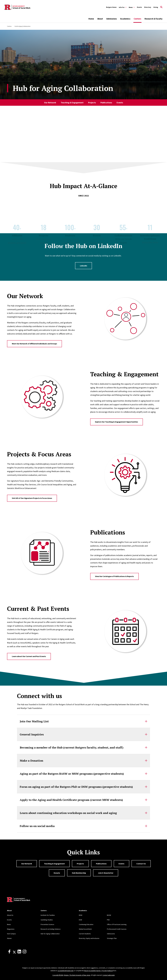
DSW (80, 920)
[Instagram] (24, 953)
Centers (137, 19)
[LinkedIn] (19, 953)
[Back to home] (19, 900)
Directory (148, 7)
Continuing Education (86, 924)
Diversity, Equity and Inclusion (89, 938)
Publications (106, 103)
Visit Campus (11, 934)
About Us (10, 915)
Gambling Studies (47, 920)
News (9, 924)
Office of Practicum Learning (117, 924)
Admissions (112, 19)
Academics (125, 19)
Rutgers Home (111, 7)
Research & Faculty (153, 19)
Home (91, 19)
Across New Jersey (150, 242)
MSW (81, 915)
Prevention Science (47, 924)
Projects (92, 103)
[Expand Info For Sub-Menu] (123, 7)
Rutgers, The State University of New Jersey (77, 975)
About (100, 19)
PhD (108, 920)
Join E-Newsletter (106, 873)
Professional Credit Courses (117, 929)
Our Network (50, 103)
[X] (14, 953)
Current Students (85, 934)
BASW (109, 915)
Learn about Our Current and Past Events (29, 656)
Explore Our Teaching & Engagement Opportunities (117, 422)
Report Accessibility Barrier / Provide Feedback (98, 971)
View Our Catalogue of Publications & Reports (114, 576)
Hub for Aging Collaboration (50, 934)
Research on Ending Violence (51, 929)
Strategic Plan (112, 938)
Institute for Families (48, 915)
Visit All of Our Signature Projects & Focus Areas (32, 498)
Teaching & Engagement (72, 103)
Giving (156, 7)
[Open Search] (161, 7)
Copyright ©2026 (58, 975)
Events (139, 7)
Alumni (9, 938)
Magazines (11, 929)
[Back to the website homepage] (17, 7)
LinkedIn (83, 266)
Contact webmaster (109, 975)
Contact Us (141, 864)
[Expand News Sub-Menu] (132, 7)
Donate (57, 873)
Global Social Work (85, 929)
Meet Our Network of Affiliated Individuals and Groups (34, 344)
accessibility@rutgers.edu (66, 971)
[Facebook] (9, 953)
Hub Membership (79, 873)
